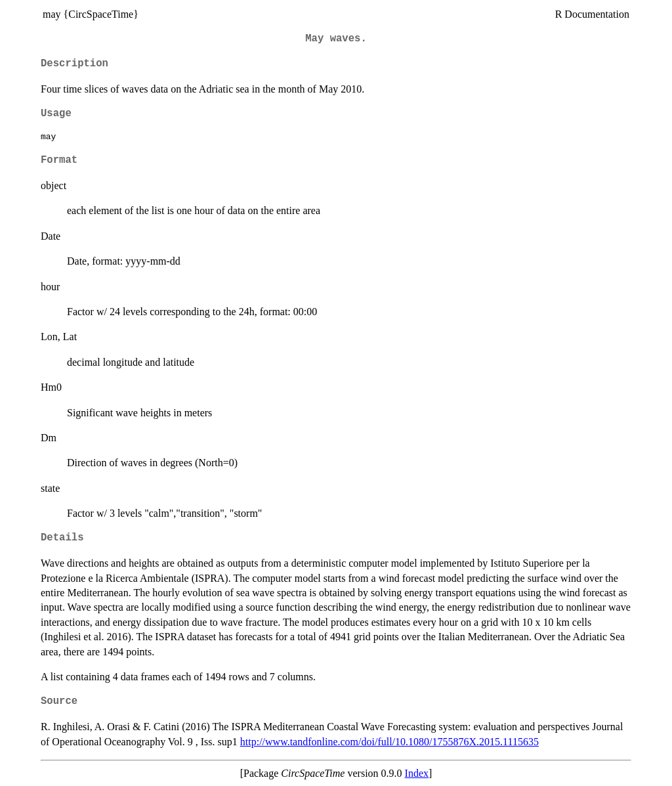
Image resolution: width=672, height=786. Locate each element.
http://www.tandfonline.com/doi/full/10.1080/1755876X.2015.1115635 (389, 742)
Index (417, 773)
